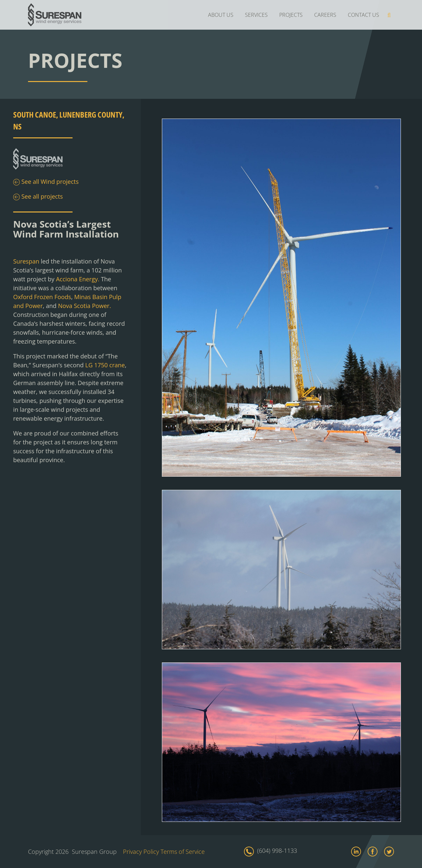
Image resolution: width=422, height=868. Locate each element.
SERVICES (256, 15)
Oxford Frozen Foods (42, 297)
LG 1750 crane (105, 365)
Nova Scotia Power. (85, 306)
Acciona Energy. (78, 279)
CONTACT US (363, 15)
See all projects (38, 197)
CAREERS (325, 15)
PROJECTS (291, 15)
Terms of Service (183, 852)
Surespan (26, 261)
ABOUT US (221, 15)
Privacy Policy (141, 852)
